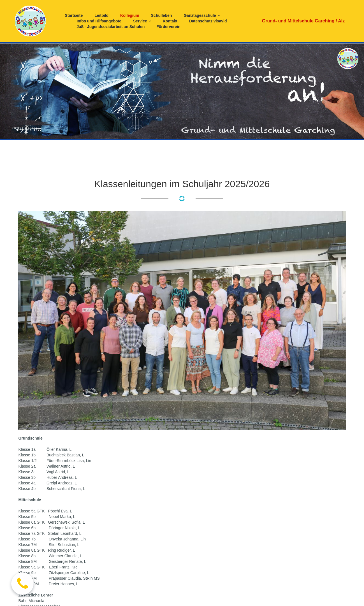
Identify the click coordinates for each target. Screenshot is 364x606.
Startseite (74, 15)
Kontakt (170, 21)
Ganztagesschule (202, 16)
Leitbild (101, 15)
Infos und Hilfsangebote (99, 21)
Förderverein (168, 27)
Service (142, 21)
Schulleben (162, 15)
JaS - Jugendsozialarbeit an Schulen (111, 27)
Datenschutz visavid (208, 21)
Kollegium (130, 15)
